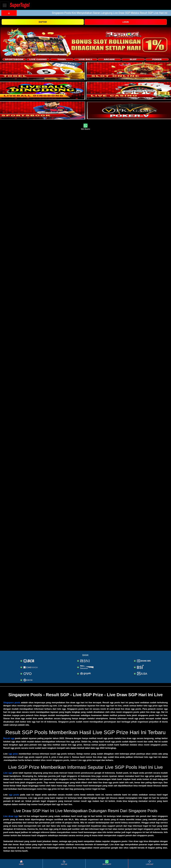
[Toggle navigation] (5, 5)
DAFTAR (43, 22)
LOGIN (126, 22)
